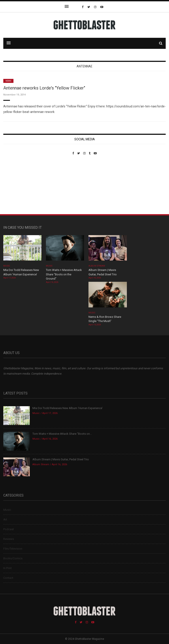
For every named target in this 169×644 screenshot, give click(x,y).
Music (7, 266)
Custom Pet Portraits (16, 185)
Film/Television (13, 549)
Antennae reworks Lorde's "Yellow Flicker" (44, 88)
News (8, 81)
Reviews (9, 539)
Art (5, 519)
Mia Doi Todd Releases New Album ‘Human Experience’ (68, 408)
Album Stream (97, 266)
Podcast (9, 529)
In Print (8, 568)
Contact (8, 578)
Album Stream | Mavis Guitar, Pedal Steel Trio (61, 459)
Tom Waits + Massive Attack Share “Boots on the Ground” (64, 274)
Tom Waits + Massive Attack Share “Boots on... (62, 434)
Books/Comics (13, 558)
